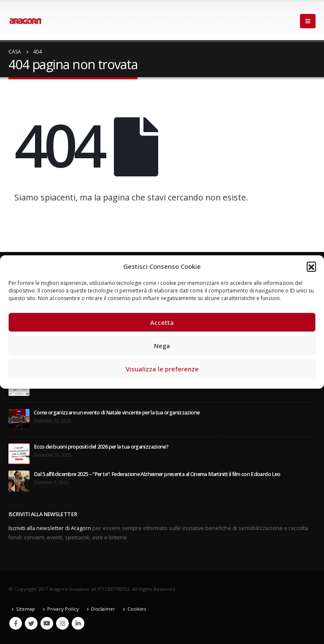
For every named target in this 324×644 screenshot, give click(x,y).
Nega (162, 346)
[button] (311, 266)
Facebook (16, 623)
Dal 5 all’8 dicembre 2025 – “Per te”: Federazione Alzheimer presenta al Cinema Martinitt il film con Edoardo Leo (157, 474)
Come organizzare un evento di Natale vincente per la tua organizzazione (117, 413)
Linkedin (78, 623)
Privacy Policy (63, 609)
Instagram (62, 623)
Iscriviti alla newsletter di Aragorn (50, 528)
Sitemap (26, 609)
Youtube (47, 623)
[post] (19, 419)
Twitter (31, 623)
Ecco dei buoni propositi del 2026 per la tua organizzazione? (101, 447)
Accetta (162, 322)
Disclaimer (103, 609)
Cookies (137, 609)
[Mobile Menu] (308, 21)
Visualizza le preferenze (162, 369)
